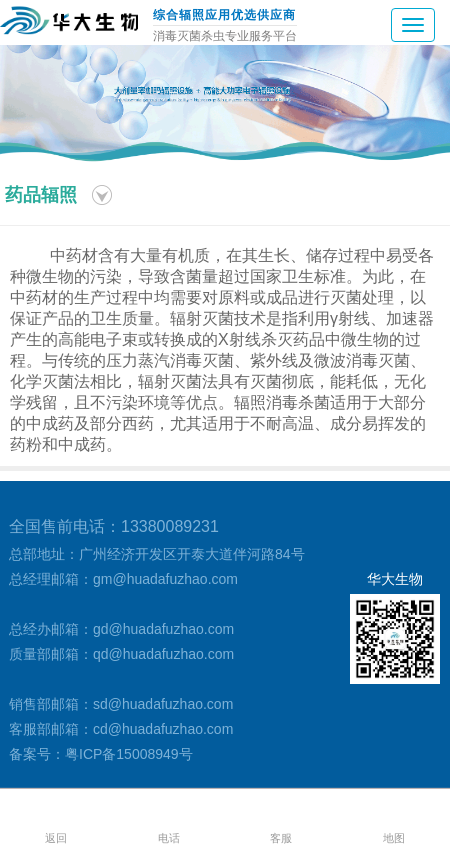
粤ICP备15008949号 (129, 754)
